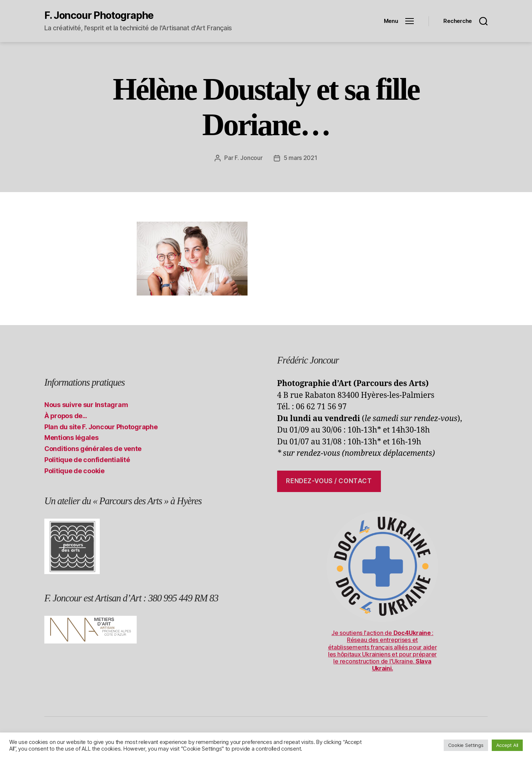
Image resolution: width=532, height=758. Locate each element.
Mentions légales (71, 437)
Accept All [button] (507, 745)
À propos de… (66, 415)
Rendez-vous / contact (329, 481)
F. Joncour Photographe (99, 15)
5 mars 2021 (301, 158)
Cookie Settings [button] (466, 745)
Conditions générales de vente (93, 448)
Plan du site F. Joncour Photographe (101, 426)
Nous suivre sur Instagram (86, 404)
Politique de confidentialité (87, 459)
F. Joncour (248, 158)
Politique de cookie (74, 470)
